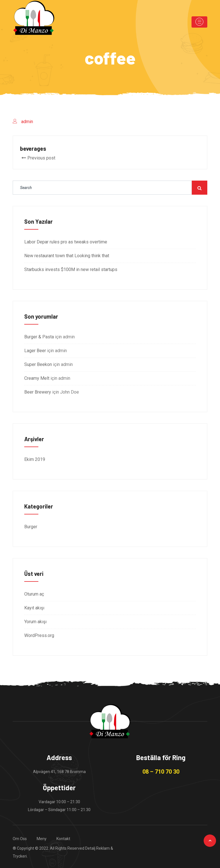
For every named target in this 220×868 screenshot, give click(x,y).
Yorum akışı (35, 622)
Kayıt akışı (34, 608)
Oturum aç (34, 594)
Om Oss (20, 839)
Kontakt (63, 839)
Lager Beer (35, 351)
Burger (31, 527)
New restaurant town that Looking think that (67, 256)
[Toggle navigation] (199, 22)
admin (27, 122)
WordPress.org (39, 635)
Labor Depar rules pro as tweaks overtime (66, 242)
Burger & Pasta (39, 337)
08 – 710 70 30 (161, 772)
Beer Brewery (38, 392)
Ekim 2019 (35, 459)
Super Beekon (38, 364)
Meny (42, 839)
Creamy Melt (37, 378)
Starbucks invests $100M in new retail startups (71, 269)
